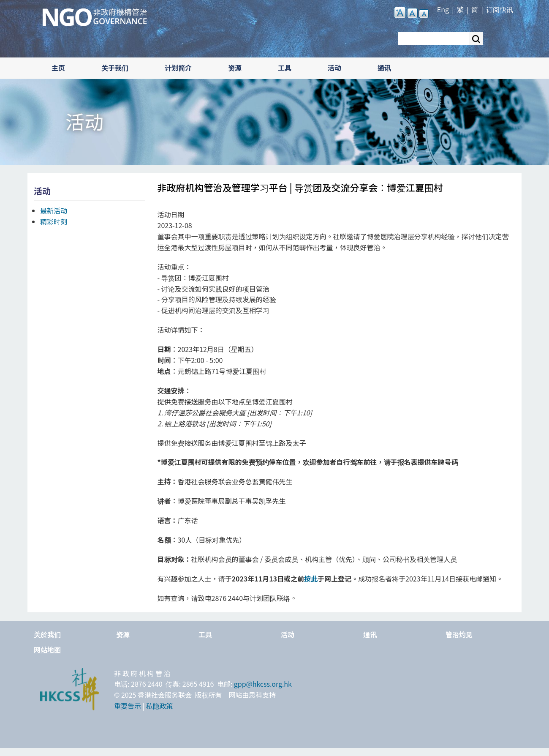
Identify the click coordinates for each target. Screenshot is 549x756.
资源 (235, 68)
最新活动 (54, 210)
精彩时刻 (54, 221)
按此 (311, 579)
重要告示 (128, 706)
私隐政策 (160, 706)
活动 (334, 68)
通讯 (384, 68)
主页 (58, 68)
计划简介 (178, 68)
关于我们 (115, 68)
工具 (285, 68)
